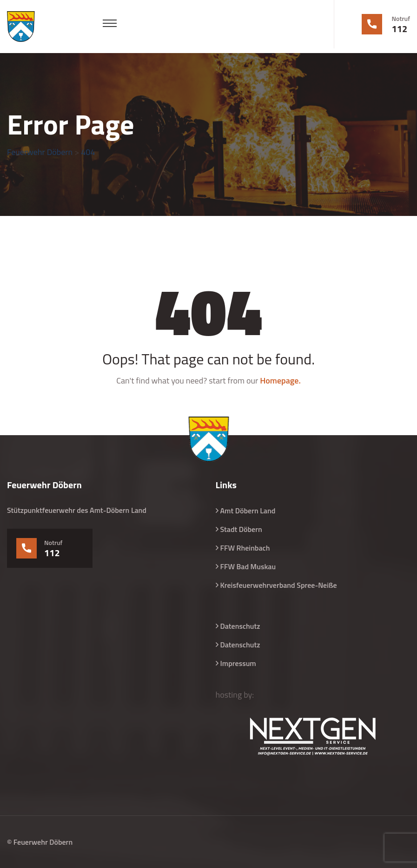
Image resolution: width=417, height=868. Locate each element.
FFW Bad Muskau (248, 566)
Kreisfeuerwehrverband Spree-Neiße (279, 585)
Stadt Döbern (241, 529)
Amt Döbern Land (248, 511)
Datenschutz (240, 626)
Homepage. (280, 380)
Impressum (238, 663)
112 (400, 29)
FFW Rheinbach (245, 548)
